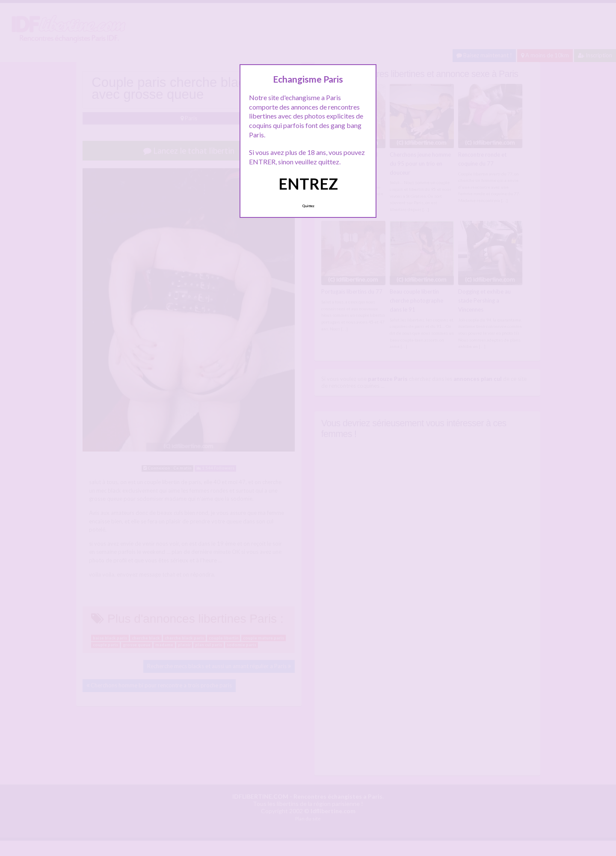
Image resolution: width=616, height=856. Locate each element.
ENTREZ (308, 184)
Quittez (308, 206)
